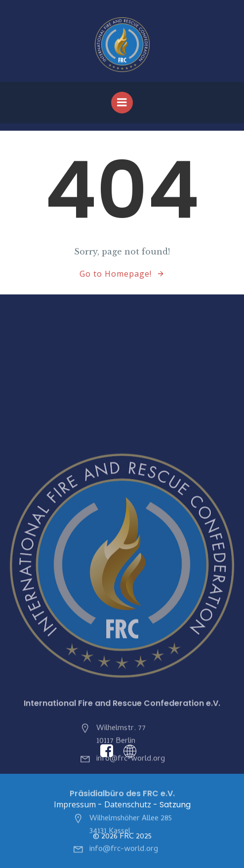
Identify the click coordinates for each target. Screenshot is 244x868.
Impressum (75, 804)
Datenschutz (128, 804)
